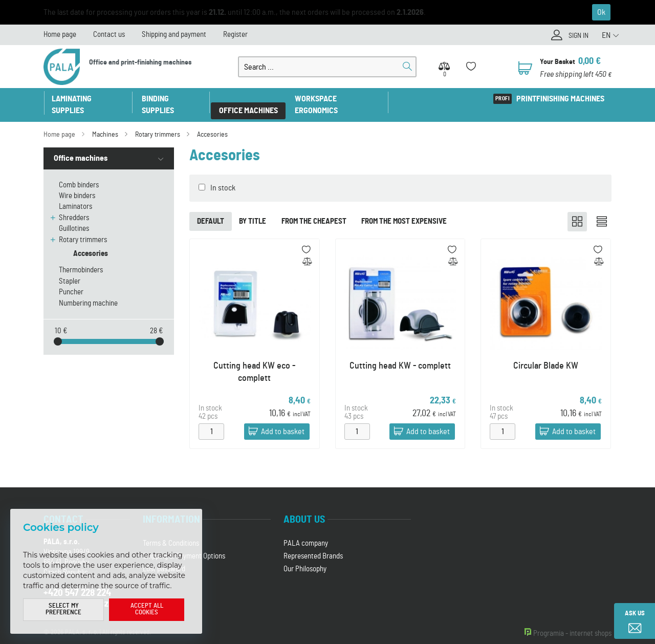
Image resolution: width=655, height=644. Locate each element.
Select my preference (63, 610)
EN (606, 35)
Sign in (577, 36)
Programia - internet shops (572, 622)
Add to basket (283, 420)
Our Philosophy (305, 558)
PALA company (306, 532)
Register (235, 35)
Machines (105, 123)
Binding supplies (173, 99)
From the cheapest (314, 210)
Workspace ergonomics (339, 99)
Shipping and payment (174, 35)
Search (407, 67)
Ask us (635, 613)
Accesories (212, 123)
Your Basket (558, 62)
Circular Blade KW (546, 354)
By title (253, 210)
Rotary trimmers (158, 123)
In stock (223, 176)
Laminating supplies (89, 99)
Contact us (109, 35)
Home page (60, 35)
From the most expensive (405, 210)
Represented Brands (313, 545)
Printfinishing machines (560, 99)
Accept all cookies (147, 610)
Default (211, 210)
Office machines (249, 99)
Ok (601, 12)
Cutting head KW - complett (400, 354)
